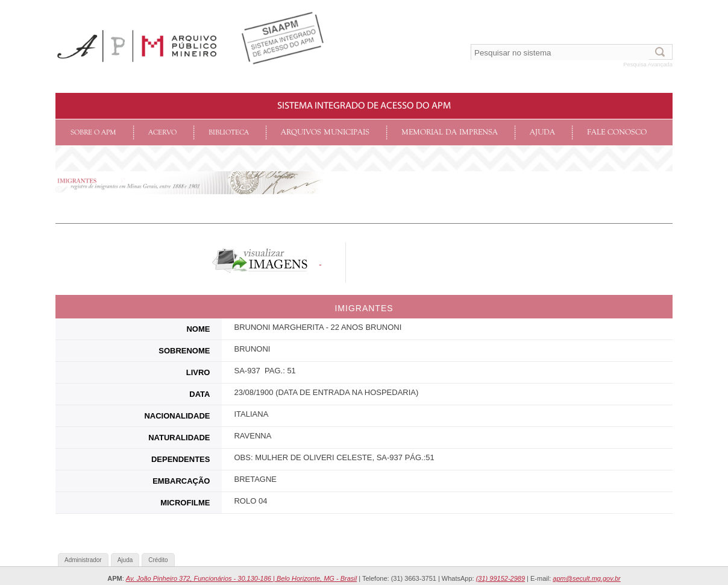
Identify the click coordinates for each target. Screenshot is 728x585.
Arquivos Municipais (325, 132)
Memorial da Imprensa (450, 132)
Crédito (158, 560)
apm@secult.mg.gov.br (586, 578)
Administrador (83, 560)
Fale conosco (617, 132)
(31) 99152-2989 (500, 578)
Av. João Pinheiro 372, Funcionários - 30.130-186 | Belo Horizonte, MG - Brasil (241, 578)
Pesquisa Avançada (648, 65)
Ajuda (542, 132)
